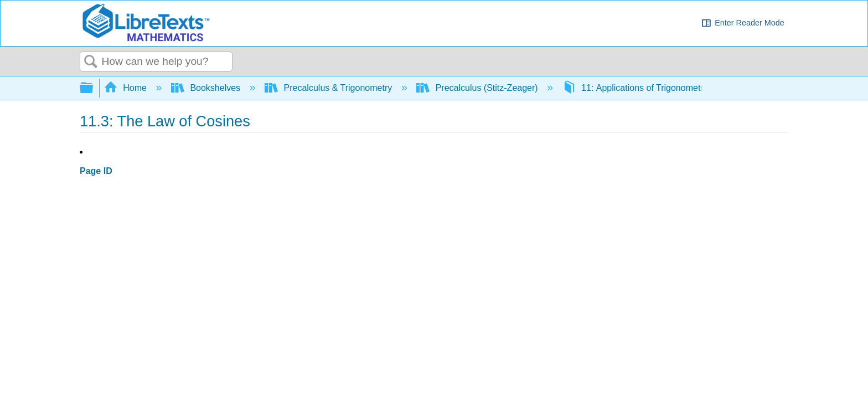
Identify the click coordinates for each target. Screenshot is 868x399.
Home (127, 88)
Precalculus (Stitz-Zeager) (478, 88)
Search (91, 62)
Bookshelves (207, 88)
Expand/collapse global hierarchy (94, 88)
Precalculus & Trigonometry (330, 88)
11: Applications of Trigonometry (636, 88)
